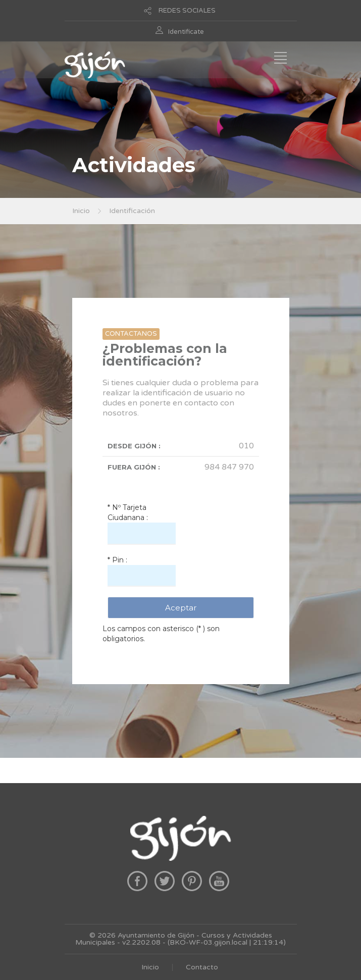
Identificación (132, 211)
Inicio (81, 211)
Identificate (186, 32)
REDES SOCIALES (187, 11)
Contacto (202, 967)
